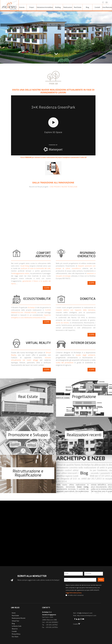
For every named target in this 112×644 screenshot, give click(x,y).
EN (107, 2)
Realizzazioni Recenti (19, 618)
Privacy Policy (16, 634)
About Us (15, 629)
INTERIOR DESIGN (83, 343)
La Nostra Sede (17, 626)
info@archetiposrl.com (85, 613)
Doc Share (15, 637)
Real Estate (15, 616)
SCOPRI (47, 288)
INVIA (101, 580)
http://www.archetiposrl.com (87, 616)
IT (103, 2)
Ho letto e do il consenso (76, 595)
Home (14, 613)
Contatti (14, 631)
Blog (13, 624)
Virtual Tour (15, 621)
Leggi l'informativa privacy (74, 593)
